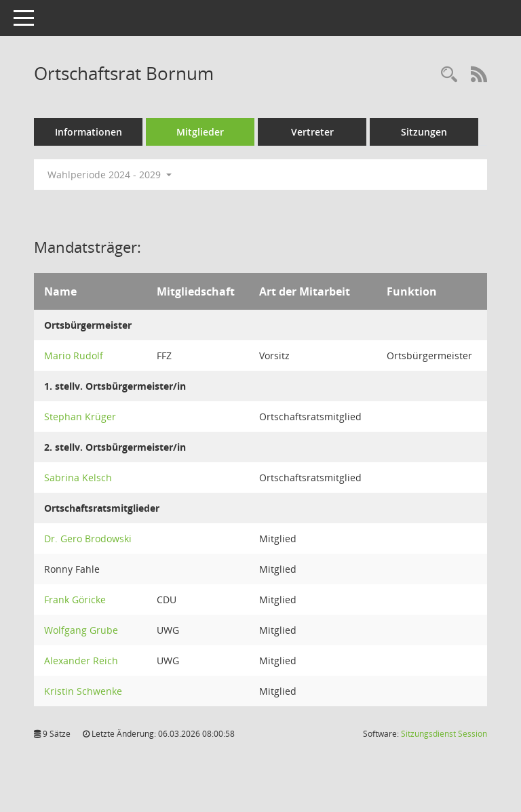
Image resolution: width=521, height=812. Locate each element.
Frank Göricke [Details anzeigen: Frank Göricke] (75, 600)
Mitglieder (200, 132)
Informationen (89, 132)
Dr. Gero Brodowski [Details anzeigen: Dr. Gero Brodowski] (88, 539)
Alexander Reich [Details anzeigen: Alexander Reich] (81, 661)
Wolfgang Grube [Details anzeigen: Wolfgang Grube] (81, 630)
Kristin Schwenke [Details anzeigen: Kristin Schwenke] (83, 691)
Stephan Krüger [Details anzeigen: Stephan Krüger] (80, 417)
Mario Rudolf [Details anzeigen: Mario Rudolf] (74, 356)
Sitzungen (424, 132)
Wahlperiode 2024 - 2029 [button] (110, 175)
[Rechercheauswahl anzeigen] (449, 75)
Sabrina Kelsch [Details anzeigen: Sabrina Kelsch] (78, 478)
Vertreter (312, 132)
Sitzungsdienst (444, 734)
